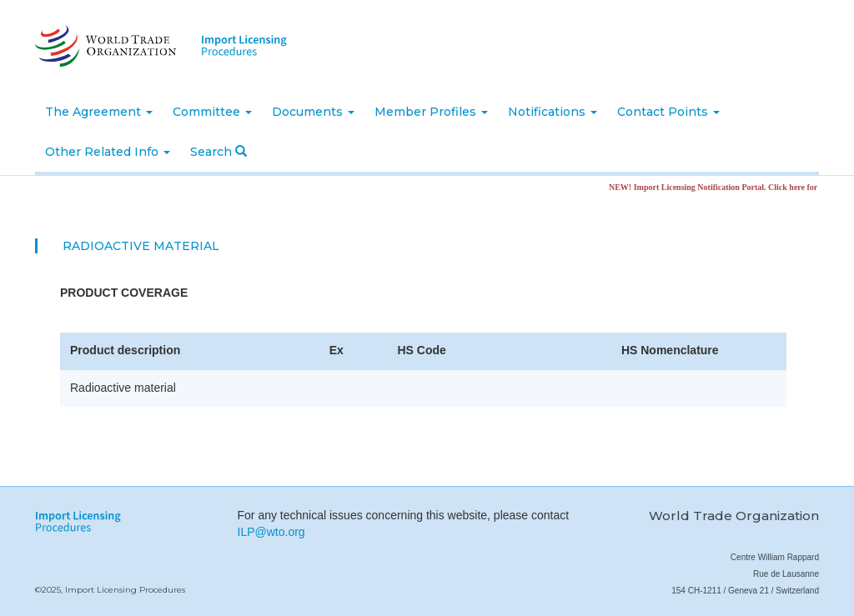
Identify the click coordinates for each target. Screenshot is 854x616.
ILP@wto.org (271, 532)
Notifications (553, 112)
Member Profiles (431, 112)
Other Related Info (108, 152)
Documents (313, 112)
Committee (212, 112)
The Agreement (99, 112)
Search (219, 152)
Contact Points (668, 112)
